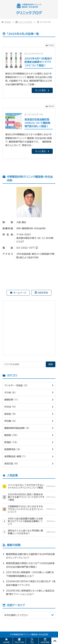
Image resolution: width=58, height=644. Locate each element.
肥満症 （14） (11, 442)
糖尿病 (52, 106)
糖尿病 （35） (11, 435)
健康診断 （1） (11, 400)
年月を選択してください (16, 615)
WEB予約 (43, 293)
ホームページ (20, 293)
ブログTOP (19, 642)
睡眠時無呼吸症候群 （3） (17, 428)
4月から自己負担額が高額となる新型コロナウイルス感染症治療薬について (32, 521)
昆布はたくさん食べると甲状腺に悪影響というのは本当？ (32, 532)
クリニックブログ (25, 22)
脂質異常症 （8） (12, 449)
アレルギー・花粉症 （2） (16, 385)
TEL (32, 642)
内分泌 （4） (10, 407)
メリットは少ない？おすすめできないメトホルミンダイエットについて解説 (32, 486)
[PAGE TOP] (55, 641)
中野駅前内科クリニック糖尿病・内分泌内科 (30, 635)
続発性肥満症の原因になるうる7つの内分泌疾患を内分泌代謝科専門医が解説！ (30, 565)
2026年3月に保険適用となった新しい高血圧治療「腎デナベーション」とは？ (30, 592)
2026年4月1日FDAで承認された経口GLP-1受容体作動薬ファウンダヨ (31, 583)
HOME (8, 22)
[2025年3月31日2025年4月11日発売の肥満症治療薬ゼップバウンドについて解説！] (29, 73)
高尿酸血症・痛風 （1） (15, 456)
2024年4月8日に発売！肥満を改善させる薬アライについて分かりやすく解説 (32, 497)
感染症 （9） (10, 414)
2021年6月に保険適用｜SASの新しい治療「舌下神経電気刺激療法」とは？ (30, 574)
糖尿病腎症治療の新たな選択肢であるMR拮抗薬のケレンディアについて (30, 556)
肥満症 (52, 45)
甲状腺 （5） (10, 421)
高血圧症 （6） (11, 463)
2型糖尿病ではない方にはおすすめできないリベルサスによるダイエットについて (32, 509)
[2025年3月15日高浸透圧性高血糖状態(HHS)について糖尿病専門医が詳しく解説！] (29, 133)
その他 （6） (10, 393)
